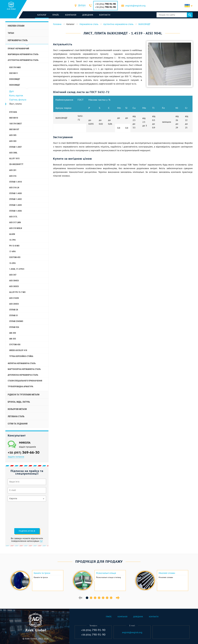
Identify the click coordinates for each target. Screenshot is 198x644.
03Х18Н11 (14, 73)
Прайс (56, 15)
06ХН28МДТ (15, 85)
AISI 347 (13, 275)
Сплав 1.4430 (15, 193)
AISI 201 (13, 170)
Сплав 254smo (16, 321)
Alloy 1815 (14, 158)
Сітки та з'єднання (18, 424)
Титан (11, 33)
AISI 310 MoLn (16, 228)
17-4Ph (12, 251)
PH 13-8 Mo (14, 246)
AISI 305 (13, 135)
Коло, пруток (16, 95)
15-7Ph (12, 240)
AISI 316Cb (14, 298)
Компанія (71, 15)
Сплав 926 (14, 327)
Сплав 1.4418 (15, 182)
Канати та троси (42, 573)
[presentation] (20, 514)
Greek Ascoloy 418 (18, 350)
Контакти (105, 15)
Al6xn (12, 234)
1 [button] (87, 598)
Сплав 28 (14, 310)
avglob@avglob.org (135, 6)
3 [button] (95, 598)
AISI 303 (13, 141)
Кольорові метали (17, 409)
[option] (37, 581)
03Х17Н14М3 (15, 67)
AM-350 (13, 333)
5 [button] (103, 598)
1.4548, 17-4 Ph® (17, 269)
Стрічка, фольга (18, 100)
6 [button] (107, 598)
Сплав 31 (14, 315)
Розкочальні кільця (106, 573)
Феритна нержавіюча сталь (22, 363)
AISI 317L (13, 217)
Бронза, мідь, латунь (19, 402)
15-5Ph (12, 263)
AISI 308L (13, 153)
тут (41, 541)
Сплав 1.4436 (15, 211)
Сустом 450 (15, 344)
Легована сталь (16, 416)
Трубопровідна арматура (20, 386)
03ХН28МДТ (15, 79)
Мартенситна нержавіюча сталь (24, 369)
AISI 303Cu (14, 286)
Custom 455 (15, 257)
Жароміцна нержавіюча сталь (23, 54)
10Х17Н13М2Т (16, 124)
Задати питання (16, 457)
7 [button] (111, 598)
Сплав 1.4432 (15, 199)
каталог (42, 15)
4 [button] (99, 598)
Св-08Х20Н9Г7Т (16, 164)
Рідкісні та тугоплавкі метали (24, 395)
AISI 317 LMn (15, 222)
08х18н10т (14, 129)
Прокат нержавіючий (18, 49)
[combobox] (82, 6)
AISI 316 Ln (14, 188)
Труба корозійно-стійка (21, 356)
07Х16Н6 (13, 112)
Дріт (12, 91)
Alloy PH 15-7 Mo (17, 292)
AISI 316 (13, 176)
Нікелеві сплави (16, 26)
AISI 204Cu (14, 304)
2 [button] (91, 598)
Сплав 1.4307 (15, 147)
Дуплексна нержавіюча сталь (23, 375)
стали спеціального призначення (25, 381)
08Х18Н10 (14, 118)
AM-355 (13, 339)
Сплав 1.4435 (15, 205)
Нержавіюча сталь (18, 40)
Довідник (88, 15)
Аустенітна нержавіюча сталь (23, 60)
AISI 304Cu (14, 281)
